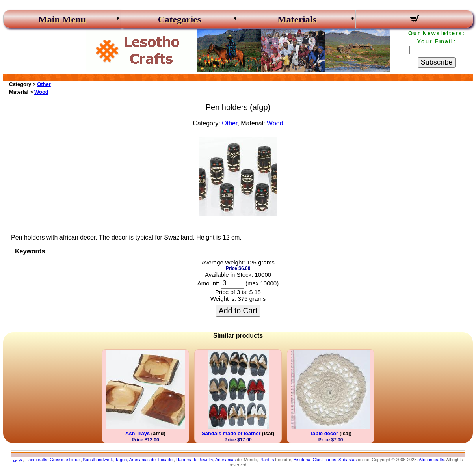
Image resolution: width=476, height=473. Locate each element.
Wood (41, 92)
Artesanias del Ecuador (152, 460)
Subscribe (437, 62)
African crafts (431, 460)
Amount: (208, 283)
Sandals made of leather (231, 433)
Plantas (267, 460)
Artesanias (225, 460)
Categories (179, 19)
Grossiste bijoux (65, 460)
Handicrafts (36, 460)
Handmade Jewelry (194, 460)
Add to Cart (238, 311)
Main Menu (62, 19)
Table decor (324, 433)
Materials (297, 19)
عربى (18, 460)
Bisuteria (302, 460)
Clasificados (324, 460)
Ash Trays (138, 433)
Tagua (121, 460)
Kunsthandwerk (98, 460)
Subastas (348, 460)
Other (44, 84)
